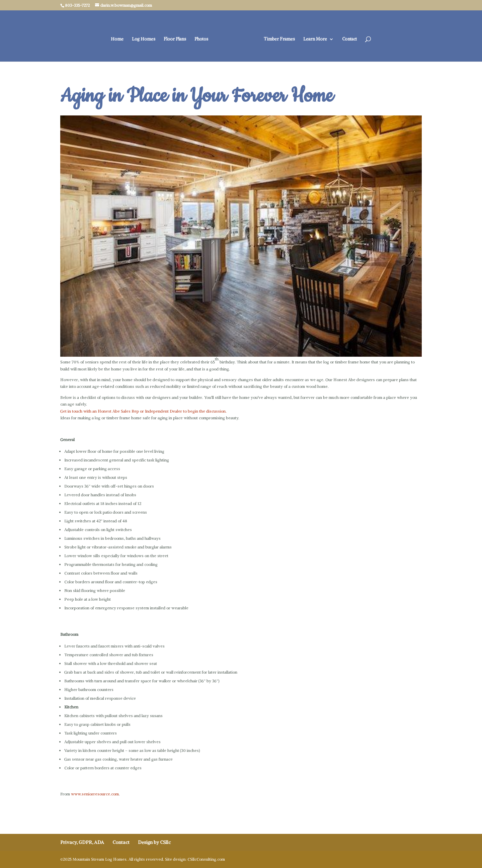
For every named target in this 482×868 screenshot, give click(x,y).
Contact (349, 39)
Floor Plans (175, 39)
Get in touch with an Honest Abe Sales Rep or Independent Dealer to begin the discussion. (143, 411)
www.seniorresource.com (95, 794)
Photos (201, 39)
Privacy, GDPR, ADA (82, 842)
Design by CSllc (154, 842)
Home (117, 39)
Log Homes (144, 39)
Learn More (315, 39)
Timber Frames (279, 39)
